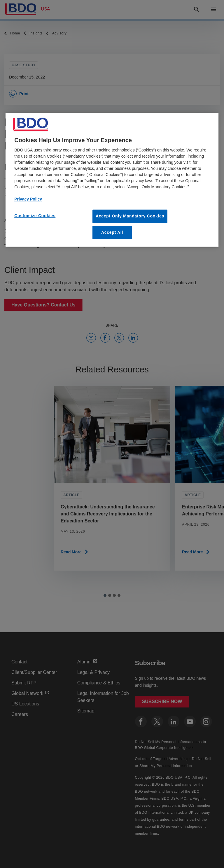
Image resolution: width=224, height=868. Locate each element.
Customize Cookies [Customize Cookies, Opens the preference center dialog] (35, 216)
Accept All (112, 232)
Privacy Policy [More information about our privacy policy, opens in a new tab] (28, 199)
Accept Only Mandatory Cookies (130, 216)
